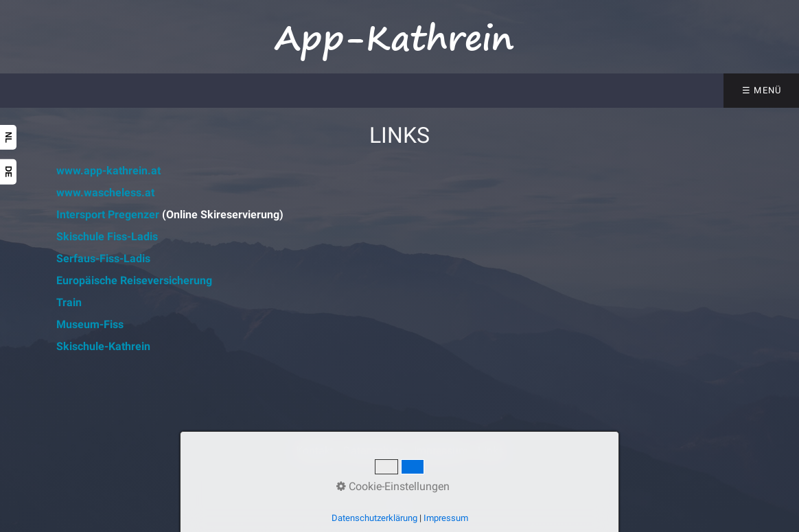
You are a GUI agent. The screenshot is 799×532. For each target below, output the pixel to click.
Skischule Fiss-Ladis (107, 236)
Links (491, 451)
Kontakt (315, 451)
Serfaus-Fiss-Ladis (103, 258)
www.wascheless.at (105, 193)
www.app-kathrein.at (108, 171)
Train (69, 302)
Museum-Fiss (90, 324)
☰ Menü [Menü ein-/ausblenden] (762, 90)
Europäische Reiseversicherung (134, 280)
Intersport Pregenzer (108, 215)
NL (8, 137)
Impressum (441, 451)
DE (8, 172)
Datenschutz (374, 451)
